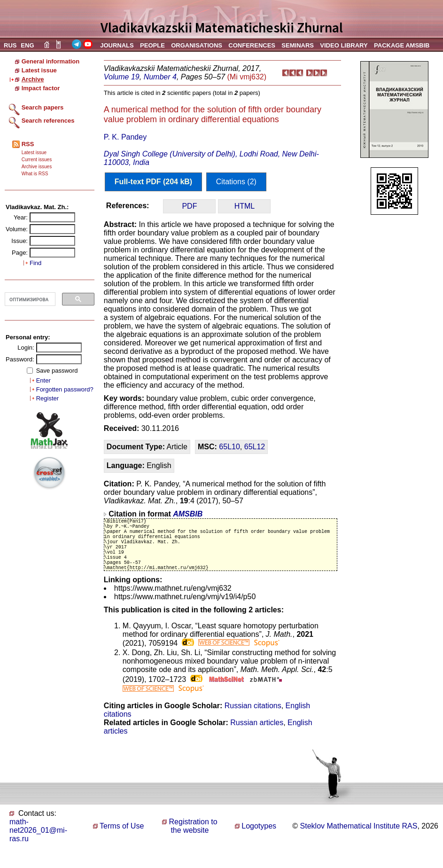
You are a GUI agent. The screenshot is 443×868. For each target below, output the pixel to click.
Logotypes (259, 840)
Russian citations (253, 720)
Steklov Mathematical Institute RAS (359, 840)
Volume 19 (122, 77)
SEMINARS (298, 45)
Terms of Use (122, 840)
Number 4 (160, 77)
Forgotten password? (65, 389)
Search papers (43, 107)
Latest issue (39, 70)
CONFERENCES (252, 45)
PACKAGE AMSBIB (402, 45)
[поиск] (29, 299)
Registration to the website (193, 840)
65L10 (229, 447)
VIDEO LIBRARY (344, 45)
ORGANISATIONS (197, 45)
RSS (28, 144)
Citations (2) (236, 182)
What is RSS (35, 174)
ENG (27, 45)
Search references (48, 121)
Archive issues (37, 167)
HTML (245, 206)
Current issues (37, 160)
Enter (43, 380)
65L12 (255, 447)
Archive (33, 79)
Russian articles (257, 737)
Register (47, 398)
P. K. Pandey (125, 137)
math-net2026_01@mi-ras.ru (38, 844)
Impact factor (41, 88)
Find (35, 263)
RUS (10, 45)
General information (51, 61)
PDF (189, 206)
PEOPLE (152, 45)
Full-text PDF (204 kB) (153, 182)
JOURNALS (117, 45)
